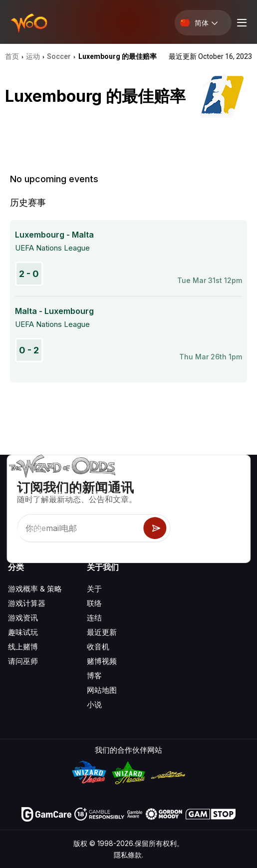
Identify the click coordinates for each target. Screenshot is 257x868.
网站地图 (102, 690)
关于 (94, 589)
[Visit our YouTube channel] (16, 533)
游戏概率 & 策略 (35, 589)
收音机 (98, 647)
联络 (94, 603)
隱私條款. (128, 855)
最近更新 (102, 632)
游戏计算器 (27, 603)
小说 (94, 705)
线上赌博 (23, 647)
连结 (94, 618)
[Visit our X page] (38, 533)
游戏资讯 (23, 618)
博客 (94, 676)
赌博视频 (102, 661)
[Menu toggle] (241, 23)
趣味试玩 (23, 632)
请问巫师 (23, 661)
